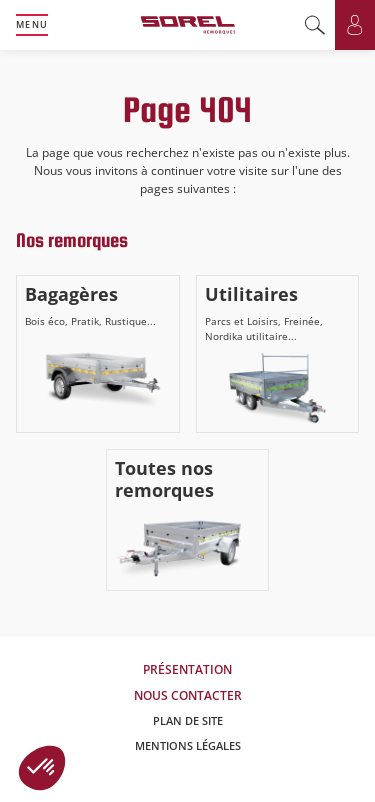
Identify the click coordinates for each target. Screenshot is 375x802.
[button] (42, 768)
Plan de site (188, 720)
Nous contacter (188, 695)
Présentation (187, 669)
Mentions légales (188, 745)
